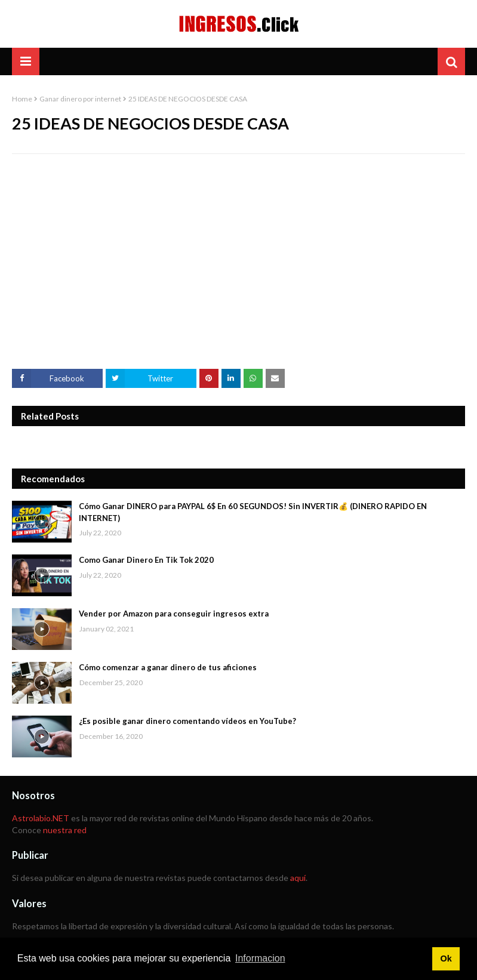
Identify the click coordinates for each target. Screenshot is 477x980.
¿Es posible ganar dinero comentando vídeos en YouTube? (187, 721)
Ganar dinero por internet (80, 99)
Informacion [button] (260, 958)
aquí (298, 878)
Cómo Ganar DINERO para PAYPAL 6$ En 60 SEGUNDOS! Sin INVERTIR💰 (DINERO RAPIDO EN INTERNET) (253, 512)
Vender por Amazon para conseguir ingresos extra (174, 614)
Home (22, 99)
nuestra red (65, 830)
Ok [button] (446, 959)
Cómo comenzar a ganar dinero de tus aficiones (168, 667)
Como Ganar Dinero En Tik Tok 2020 (146, 560)
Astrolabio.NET (41, 818)
